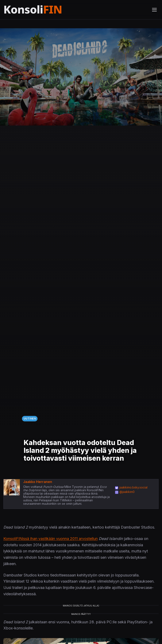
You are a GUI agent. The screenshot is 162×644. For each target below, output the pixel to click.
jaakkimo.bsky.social (133, 487)
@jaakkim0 (127, 492)
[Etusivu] (43, 10)
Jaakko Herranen (38, 482)
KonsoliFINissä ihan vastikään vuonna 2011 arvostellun (51, 539)
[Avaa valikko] (154, 10)
